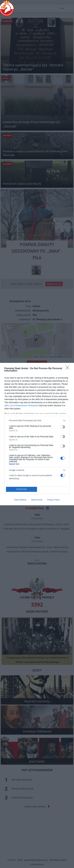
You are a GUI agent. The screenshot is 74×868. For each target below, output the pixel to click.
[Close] (68, 369)
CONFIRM (22, 489)
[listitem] (37, 421)
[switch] (63, 427)
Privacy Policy (53, 500)
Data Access (37, 500)
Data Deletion (20, 500)
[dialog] (37, 434)
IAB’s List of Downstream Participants (21, 405)
